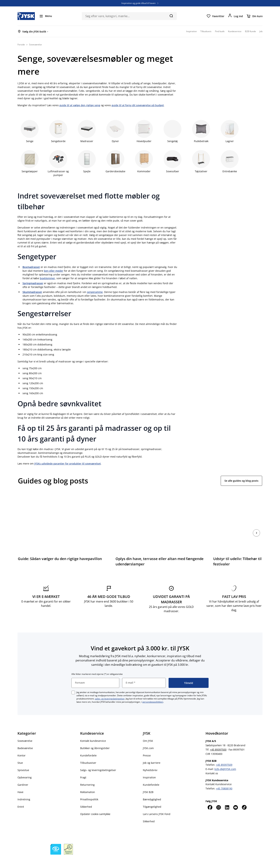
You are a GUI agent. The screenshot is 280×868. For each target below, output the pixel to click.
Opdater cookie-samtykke (95, 804)
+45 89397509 (224, 755)
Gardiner (23, 775)
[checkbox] (73, 682)
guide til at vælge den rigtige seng (80, 105)
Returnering (87, 775)
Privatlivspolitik (89, 789)
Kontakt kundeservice (93, 731)
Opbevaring (25, 767)
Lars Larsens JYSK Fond (157, 804)
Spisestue (23, 760)
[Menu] (46, 16)
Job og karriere (152, 753)
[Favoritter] (215, 16)
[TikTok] (244, 797)
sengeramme (95, 292)
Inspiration (149, 767)
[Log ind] (235, 16)
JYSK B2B (148, 782)
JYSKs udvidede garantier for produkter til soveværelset (67, 464)
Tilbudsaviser (88, 753)
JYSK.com (148, 738)
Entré (21, 796)
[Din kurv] (254, 16)
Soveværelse (25, 731)
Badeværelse (25, 738)
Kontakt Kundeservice (219, 774)
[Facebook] (210, 797)
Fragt (83, 767)
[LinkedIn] (227, 797)
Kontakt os (212, 763)
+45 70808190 (224, 778)
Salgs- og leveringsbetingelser (98, 760)
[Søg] (171, 16)
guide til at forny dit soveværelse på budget (138, 105)
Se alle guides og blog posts (241, 481)
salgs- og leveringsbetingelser (110, 688)
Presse (147, 745)
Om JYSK (148, 731)
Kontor (22, 745)
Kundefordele (88, 745)
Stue (20, 753)
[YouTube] (236, 797)
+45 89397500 (218, 739)
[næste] (256, 528)
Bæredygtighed (152, 789)
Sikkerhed (86, 796)
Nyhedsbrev (150, 760)
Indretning (24, 789)
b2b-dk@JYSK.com (225, 759)
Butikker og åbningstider (95, 738)
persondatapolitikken (153, 692)
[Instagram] (218, 797)
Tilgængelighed (152, 796)
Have (20, 782)
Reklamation (88, 782)
